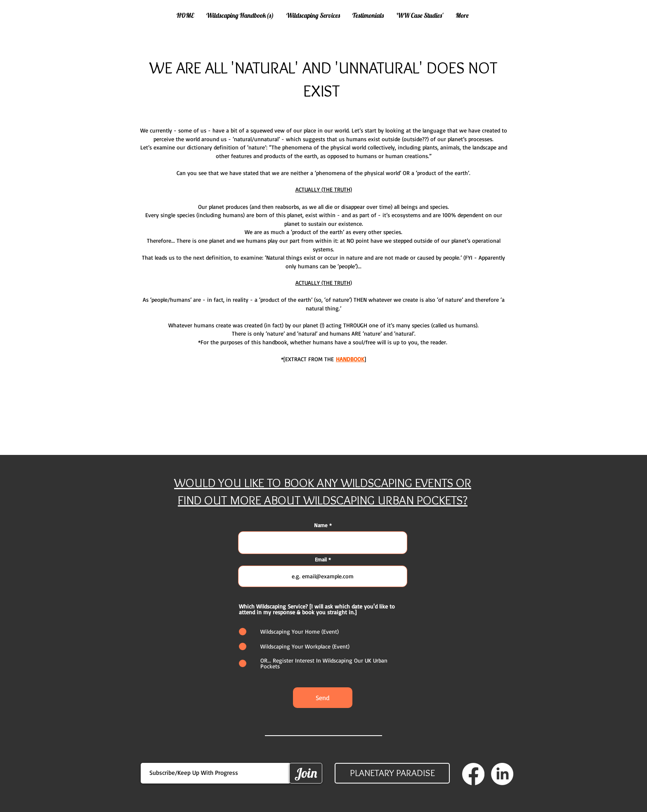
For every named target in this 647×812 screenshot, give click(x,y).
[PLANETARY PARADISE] (392, 773)
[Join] (306, 773)
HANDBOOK (350, 359)
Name (321, 525)
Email (321, 560)
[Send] (323, 698)
